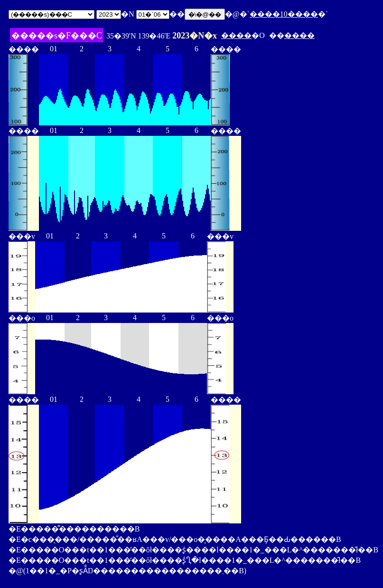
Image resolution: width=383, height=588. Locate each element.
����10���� (284, 14)
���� (236, 35)
